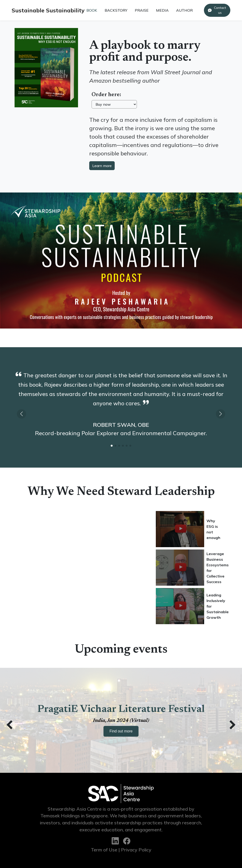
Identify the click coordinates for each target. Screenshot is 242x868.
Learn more (102, 166)
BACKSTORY (116, 10)
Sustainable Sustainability (48, 10)
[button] (221, 414)
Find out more (121, 731)
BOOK (92, 10)
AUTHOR (184, 10)
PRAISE (142, 10)
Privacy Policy (136, 850)
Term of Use (104, 850)
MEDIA (162, 10)
